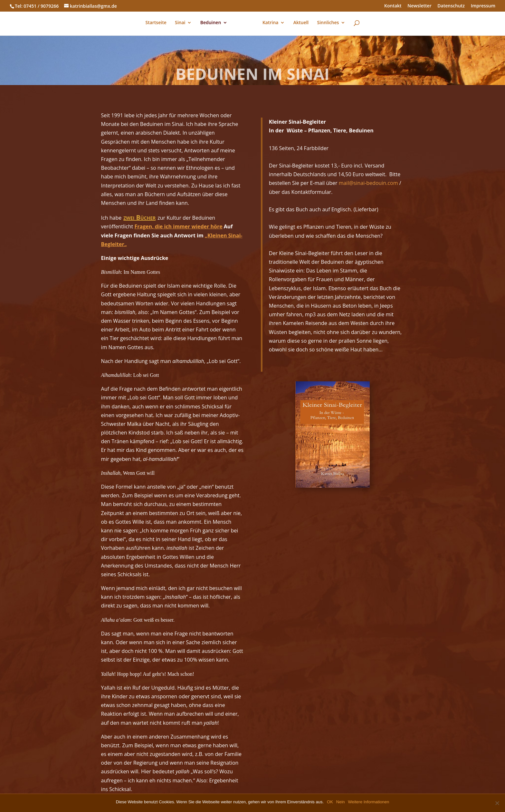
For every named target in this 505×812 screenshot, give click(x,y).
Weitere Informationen (369, 802)
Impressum (483, 6)
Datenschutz (451, 6)
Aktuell (301, 24)
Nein (341, 802)
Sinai (180, 24)
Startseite (156, 24)
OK (330, 802)
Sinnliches (328, 24)
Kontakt (393, 6)
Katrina (271, 24)
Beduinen (211, 24)
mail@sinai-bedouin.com (368, 183)
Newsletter (419, 6)
